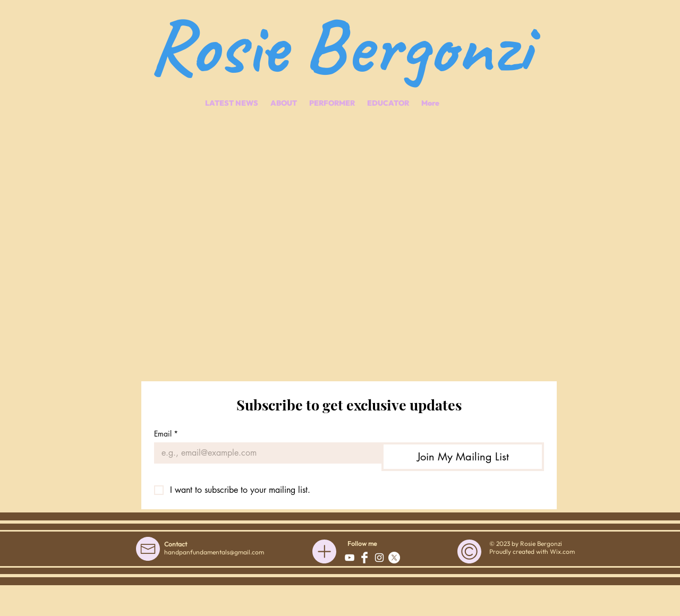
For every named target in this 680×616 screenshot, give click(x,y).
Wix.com (562, 551)
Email (166, 434)
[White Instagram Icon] (379, 558)
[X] (394, 558)
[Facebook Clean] (364, 558)
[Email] (265, 453)
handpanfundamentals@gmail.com (214, 552)
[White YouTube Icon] (350, 558)
